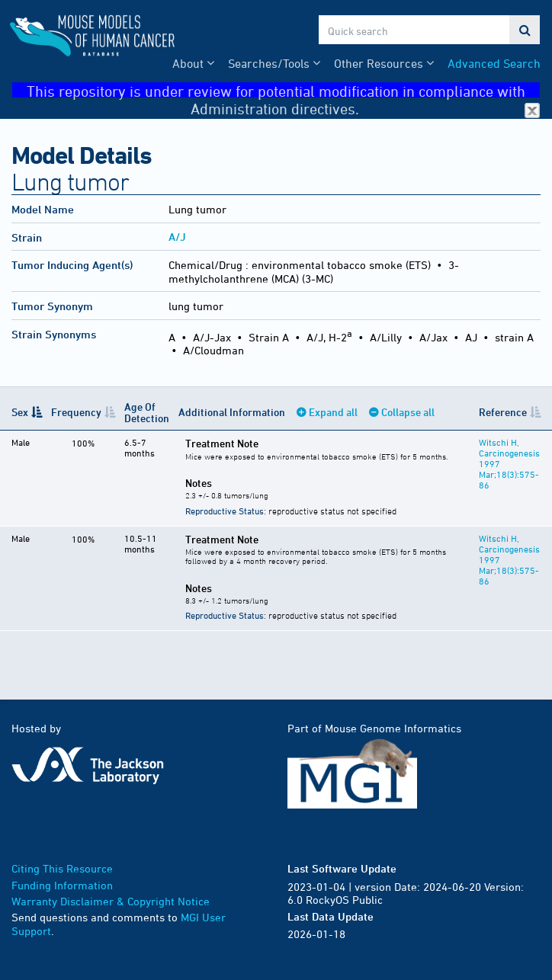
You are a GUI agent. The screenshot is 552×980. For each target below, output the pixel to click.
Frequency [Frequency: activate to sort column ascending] (76, 412)
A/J (177, 237)
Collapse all (408, 412)
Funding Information (62, 885)
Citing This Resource (62, 868)
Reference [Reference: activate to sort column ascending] (503, 412)
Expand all (333, 412)
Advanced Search (494, 63)
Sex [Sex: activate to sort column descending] (20, 412)
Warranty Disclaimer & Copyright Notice (111, 901)
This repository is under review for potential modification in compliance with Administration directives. (283, 90)
